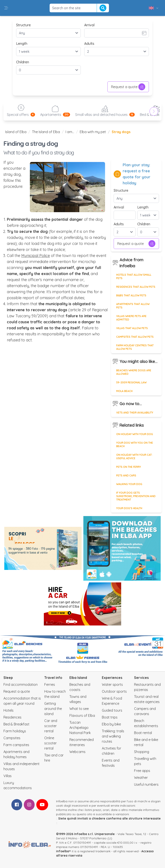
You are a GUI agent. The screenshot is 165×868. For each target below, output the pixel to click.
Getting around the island (53, 709)
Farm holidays (15, 731)
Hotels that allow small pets (134, 276)
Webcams (77, 752)
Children (23, 62)
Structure (23, 25)
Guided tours (112, 710)
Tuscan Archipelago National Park (80, 728)
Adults (89, 44)
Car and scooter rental (51, 726)
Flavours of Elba (82, 716)
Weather (141, 778)
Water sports (112, 684)
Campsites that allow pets (135, 337)
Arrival (89, 25)
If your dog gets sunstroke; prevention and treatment (136, 496)
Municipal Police (36, 256)
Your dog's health (129, 508)
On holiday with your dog (135, 434)
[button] (6, 8)
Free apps (142, 771)
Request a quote (128, 87)
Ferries (50, 684)
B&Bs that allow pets (131, 295)
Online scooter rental (50, 743)
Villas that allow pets (132, 328)
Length (22, 44)
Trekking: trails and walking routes (113, 736)
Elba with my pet (93, 132)
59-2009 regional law (131, 382)
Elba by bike (111, 724)
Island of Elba (16, 132)
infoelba (63, 851)
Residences (12, 717)
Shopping (142, 752)
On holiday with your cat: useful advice (134, 457)
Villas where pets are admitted (131, 318)
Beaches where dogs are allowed (134, 372)
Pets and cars (126, 475)
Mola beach (124, 391)
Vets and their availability (135, 413)
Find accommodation (21, 684)
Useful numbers (146, 784)
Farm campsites (16, 745)
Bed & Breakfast (16, 724)
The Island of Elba (46, 132)
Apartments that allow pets (133, 306)
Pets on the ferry (129, 467)
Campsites (12, 738)
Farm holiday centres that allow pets (135, 347)
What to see (79, 709)
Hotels (8, 710)
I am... (70, 132)
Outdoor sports (114, 691)
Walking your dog (129, 484)
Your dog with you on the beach (135, 444)
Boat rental (143, 733)
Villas (8, 776)
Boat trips (110, 717)
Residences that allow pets (136, 287)
